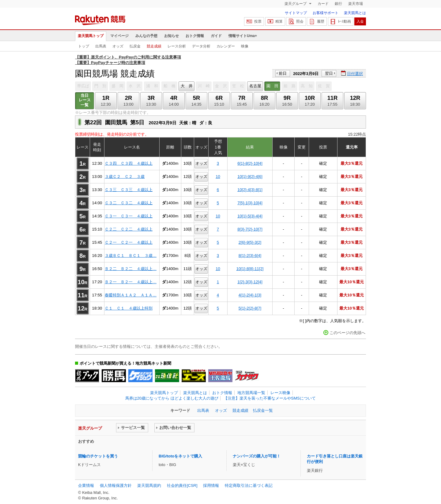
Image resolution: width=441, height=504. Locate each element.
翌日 (329, 73)
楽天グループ (296, 4)
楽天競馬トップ (91, 36)
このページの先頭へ (347, 333)
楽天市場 (356, 4)
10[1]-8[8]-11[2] (250, 269)
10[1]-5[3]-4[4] (250, 216)
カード (323, 4)
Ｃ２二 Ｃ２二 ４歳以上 (129, 229)
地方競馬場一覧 (251, 393)
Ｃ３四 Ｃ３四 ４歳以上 (129, 163)
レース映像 (280, 393)
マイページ (119, 36)
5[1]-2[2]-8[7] (250, 308)
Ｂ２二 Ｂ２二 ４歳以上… (131, 269)
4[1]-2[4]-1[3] (250, 295)
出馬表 (101, 46)
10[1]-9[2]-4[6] (250, 177)
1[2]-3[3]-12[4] (250, 282)
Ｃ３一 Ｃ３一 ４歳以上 (129, 216)
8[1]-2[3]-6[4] (250, 256)
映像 (245, 46)
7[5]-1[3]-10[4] (250, 203)
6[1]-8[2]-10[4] (250, 163)
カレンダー (226, 46)
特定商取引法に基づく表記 (249, 485)
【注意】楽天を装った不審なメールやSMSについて (270, 398)
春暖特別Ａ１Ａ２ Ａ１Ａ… (131, 295)
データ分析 (201, 46)
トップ (84, 46)
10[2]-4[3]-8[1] (250, 190)
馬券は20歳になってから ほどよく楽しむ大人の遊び (172, 398)
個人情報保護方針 (116, 485)
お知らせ (171, 36)
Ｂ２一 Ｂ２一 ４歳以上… (131, 282)
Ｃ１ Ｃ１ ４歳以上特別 (129, 308)
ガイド (216, 36)
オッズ (118, 46)
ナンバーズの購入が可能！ (257, 456)
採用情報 (211, 485)
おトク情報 (195, 36)
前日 (283, 73)
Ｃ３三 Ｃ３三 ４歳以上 (129, 190)
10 (218, 177)
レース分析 (177, 46)
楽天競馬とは (355, 13)
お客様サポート (326, 13)
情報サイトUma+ (243, 36)
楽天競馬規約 (149, 485)
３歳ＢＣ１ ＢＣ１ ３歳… (131, 256)
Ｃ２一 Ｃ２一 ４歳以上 (129, 242)
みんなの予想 (146, 36)
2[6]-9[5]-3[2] (250, 242)
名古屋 (255, 86)
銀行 (338, 4)
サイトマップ (296, 13)
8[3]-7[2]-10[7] (250, 229)
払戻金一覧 (263, 410)
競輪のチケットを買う (98, 456)
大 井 (187, 86)
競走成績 (154, 46)
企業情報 (86, 485)
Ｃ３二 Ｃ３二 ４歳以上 (129, 203)
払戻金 (135, 46)
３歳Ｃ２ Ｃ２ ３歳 (125, 177)
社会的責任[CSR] (182, 485)
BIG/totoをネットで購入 (180, 456)
